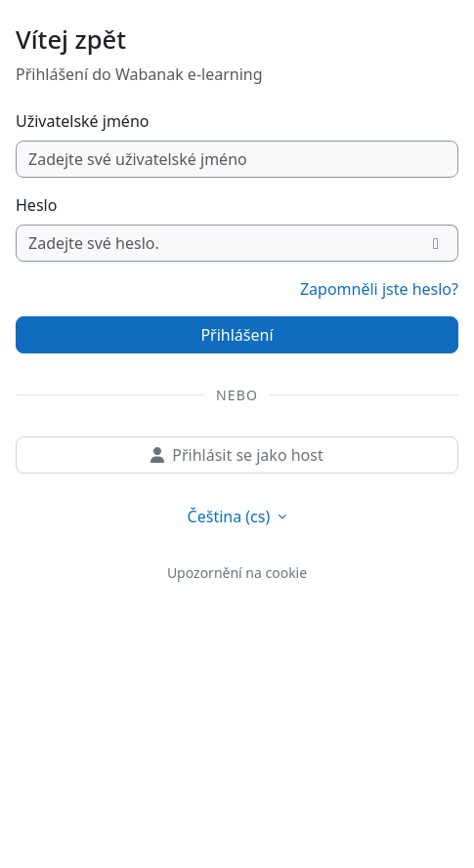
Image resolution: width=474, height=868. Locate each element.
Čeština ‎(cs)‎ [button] (231, 517)
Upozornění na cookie (237, 573)
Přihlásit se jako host (237, 455)
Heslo (36, 205)
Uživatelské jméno (82, 121)
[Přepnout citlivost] (436, 243)
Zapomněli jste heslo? (379, 289)
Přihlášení (237, 335)
